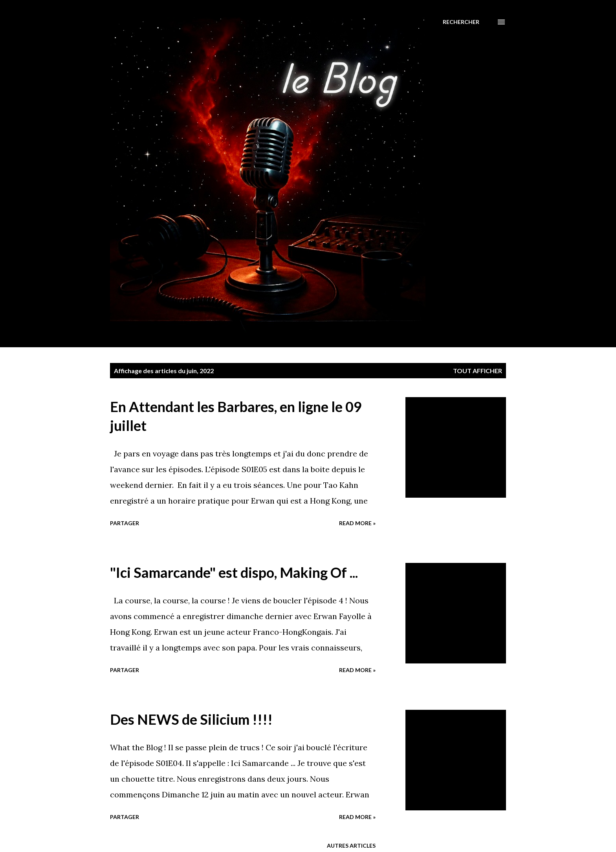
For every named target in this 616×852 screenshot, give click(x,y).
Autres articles (351, 846)
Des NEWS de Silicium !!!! (191, 719)
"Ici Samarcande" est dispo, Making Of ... (234, 572)
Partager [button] (125, 523)
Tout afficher (478, 371)
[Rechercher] (461, 22)
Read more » (357, 523)
